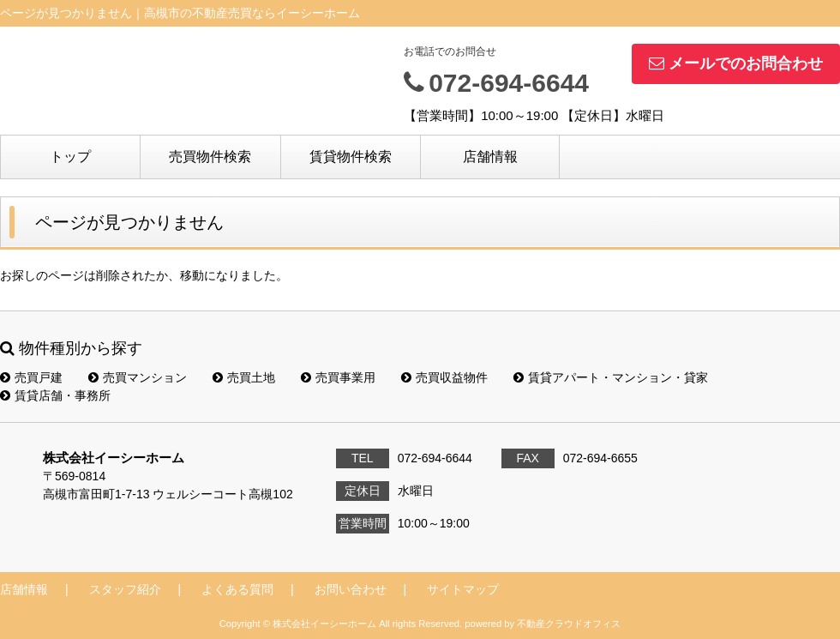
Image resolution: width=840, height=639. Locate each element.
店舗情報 (490, 157)
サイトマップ (463, 589)
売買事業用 (338, 377)
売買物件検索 (210, 157)
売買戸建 (31, 377)
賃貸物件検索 (351, 157)
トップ (70, 157)
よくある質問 (237, 589)
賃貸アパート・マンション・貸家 (611, 377)
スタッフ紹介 (125, 589)
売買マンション (138, 377)
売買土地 (244, 377)
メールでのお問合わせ (736, 63)
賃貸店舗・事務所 (55, 395)
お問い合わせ (351, 589)
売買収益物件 (444, 377)
